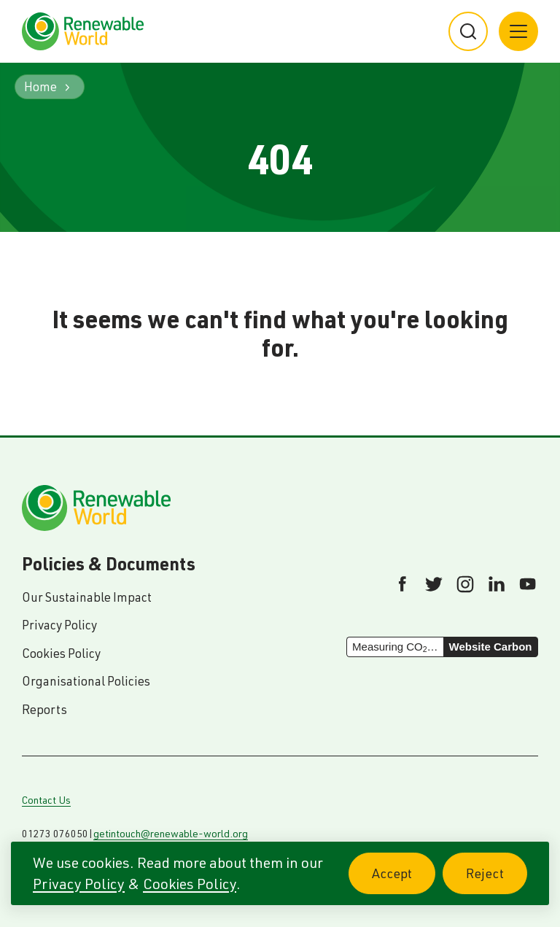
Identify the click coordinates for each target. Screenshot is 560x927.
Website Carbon (491, 647)
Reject (497, 881)
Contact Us (46, 800)
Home (40, 86)
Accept (404, 881)
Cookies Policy (190, 884)
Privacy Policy (79, 884)
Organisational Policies (86, 681)
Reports (44, 709)
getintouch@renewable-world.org (171, 834)
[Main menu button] (518, 31)
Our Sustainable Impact (87, 597)
